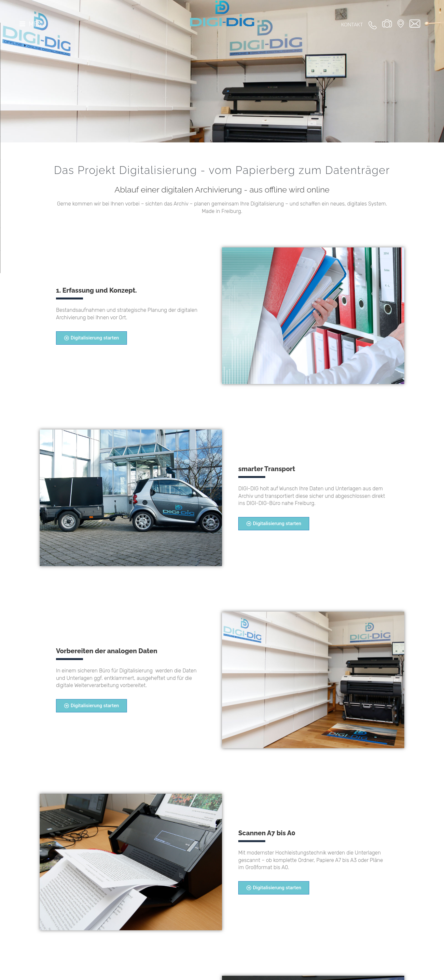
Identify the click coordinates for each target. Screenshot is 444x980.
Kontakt (352, 25)
